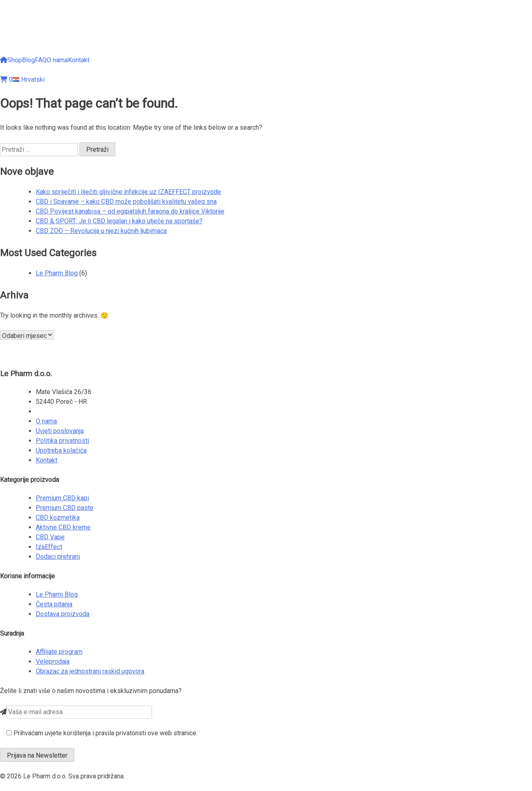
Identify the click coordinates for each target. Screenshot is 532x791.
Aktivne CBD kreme (63, 527)
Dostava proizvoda (63, 614)
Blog (28, 60)
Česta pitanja (54, 604)
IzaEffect (49, 547)
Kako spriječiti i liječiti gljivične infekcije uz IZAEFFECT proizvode (128, 192)
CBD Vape (50, 537)
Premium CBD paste (65, 508)
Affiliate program (59, 652)
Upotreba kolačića (61, 450)
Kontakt (79, 60)
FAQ (41, 60)
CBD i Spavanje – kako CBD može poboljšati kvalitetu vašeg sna (126, 202)
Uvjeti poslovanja (60, 431)
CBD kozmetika (58, 518)
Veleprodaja (53, 661)
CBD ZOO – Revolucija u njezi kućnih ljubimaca (101, 231)
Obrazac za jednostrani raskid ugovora (90, 671)
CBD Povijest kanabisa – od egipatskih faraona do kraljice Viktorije (130, 211)
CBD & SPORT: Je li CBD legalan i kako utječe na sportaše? (119, 221)
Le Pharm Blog (57, 273)
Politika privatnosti (62, 441)
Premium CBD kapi (62, 498)
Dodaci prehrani (58, 557)
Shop (15, 60)
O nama (57, 60)
